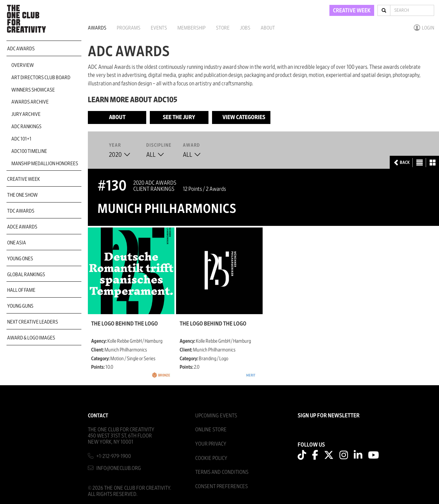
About (268, 28)
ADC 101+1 (21, 139)
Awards (97, 28)
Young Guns (20, 306)
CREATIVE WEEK (352, 11)
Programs (129, 28)
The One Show (22, 195)
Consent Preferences (221, 486)
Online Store (211, 430)
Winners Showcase (33, 90)
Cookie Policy (211, 458)
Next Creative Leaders (33, 322)
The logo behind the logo (125, 324)
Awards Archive (30, 102)
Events (159, 28)
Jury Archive (26, 114)
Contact (98, 416)
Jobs (245, 28)
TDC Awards (21, 211)
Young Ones (20, 259)
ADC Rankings (26, 127)
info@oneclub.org (119, 468)
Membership (191, 28)
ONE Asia (17, 243)
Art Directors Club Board (41, 78)
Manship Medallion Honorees (45, 164)
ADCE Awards (22, 227)
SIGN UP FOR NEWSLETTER (329, 416)
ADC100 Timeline (29, 151)
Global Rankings (26, 275)
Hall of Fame (21, 290)
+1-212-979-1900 (114, 456)
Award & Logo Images (31, 338)
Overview (23, 65)
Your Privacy (211, 444)
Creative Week (24, 179)
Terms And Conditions (222, 472)
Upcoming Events (216, 416)
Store (223, 28)
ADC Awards (21, 49)
